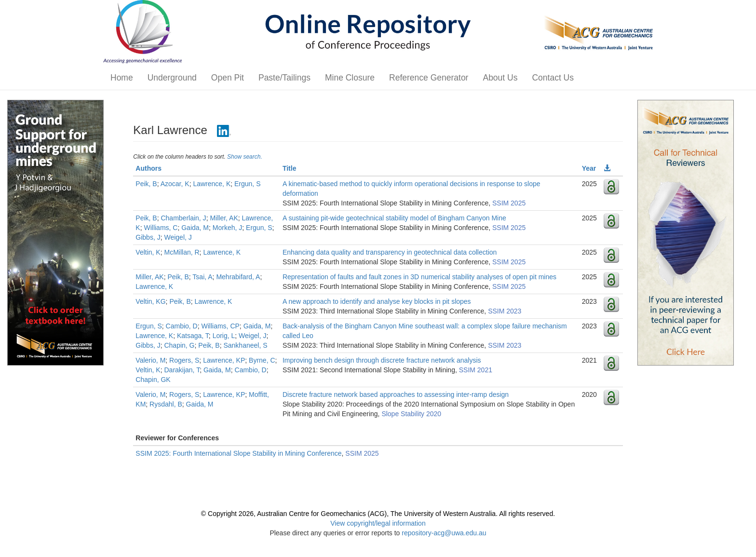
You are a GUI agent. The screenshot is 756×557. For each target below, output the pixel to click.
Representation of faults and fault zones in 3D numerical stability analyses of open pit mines (419, 277)
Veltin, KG (150, 301)
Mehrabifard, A (238, 277)
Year (589, 168)
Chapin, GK (153, 380)
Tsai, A (202, 277)
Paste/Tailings (284, 78)
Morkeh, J (227, 228)
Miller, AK (224, 218)
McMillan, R (182, 252)
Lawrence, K (212, 184)
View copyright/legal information (378, 523)
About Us (500, 78)
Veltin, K (148, 252)
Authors (148, 168)
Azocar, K (175, 184)
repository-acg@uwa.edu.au (444, 533)
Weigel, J (178, 237)
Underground (172, 78)
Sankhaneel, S (245, 345)
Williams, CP (221, 326)
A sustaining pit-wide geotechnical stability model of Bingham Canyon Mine (394, 218)
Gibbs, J (148, 237)
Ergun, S (247, 184)
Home (122, 78)
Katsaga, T (193, 336)
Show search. (245, 157)
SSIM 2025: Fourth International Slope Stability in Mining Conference (238, 453)
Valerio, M (150, 360)
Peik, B (146, 184)
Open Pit (228, 78)
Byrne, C (262, 360)
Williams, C (161, 228)
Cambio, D (182, 326)
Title (290, 168)
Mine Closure (350, 78)
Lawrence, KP (224, 360)
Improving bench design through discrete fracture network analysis (382, 360)
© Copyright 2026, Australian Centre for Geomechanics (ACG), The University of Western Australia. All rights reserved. (378, 514)
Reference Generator (429, 78)
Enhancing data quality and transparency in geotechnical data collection (390, 252)
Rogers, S (184, 360)
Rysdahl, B (166, 404)
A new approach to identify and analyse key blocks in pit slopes (377, 301)
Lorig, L (224, 336)
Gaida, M (195, 228)
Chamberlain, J (183, 218)
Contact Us (553, 78)
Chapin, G (179, 345)
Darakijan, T (182, 370)
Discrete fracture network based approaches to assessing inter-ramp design (396, 394)
